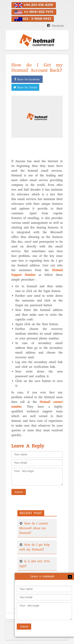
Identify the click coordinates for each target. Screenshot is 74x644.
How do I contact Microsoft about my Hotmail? (34, 528)
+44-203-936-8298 (34, 5)
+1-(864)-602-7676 (34, 12)
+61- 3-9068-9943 (33, 19)
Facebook (58, 26)
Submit (19, 492)
